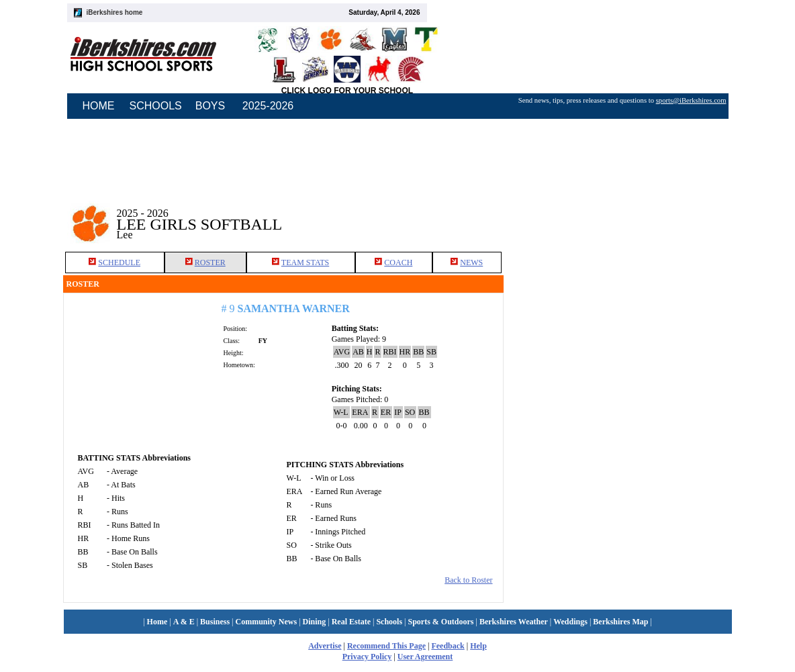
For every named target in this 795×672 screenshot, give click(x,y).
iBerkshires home (115, 12)
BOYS (210, 106)
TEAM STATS (305, 262)
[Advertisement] (618, 214)
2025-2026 (268, 106)
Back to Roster (468, 580)
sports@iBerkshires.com (691, 100)
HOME (99, 106)
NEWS (471, 262)
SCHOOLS (156, 106)
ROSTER (210, 262)
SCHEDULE (119, 262)
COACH (398, 262)
